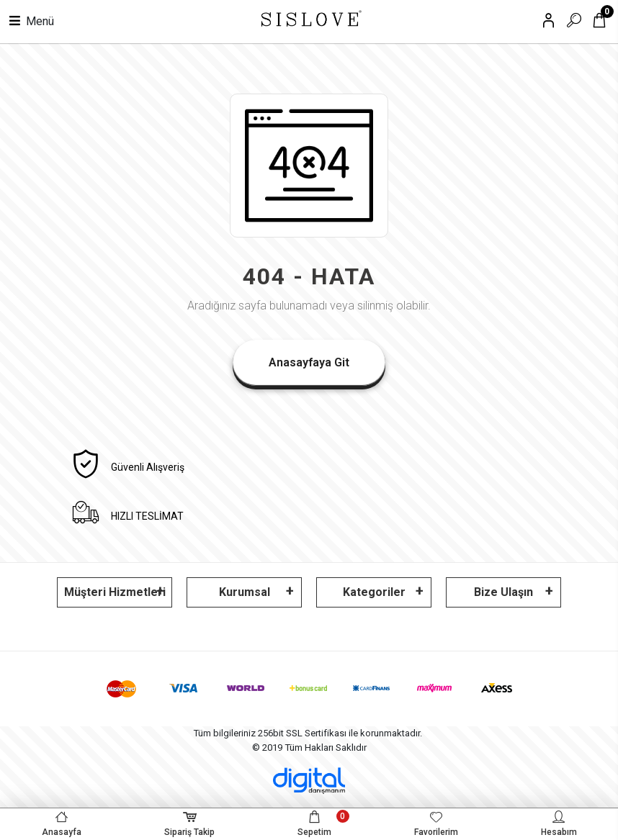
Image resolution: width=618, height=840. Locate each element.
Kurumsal (245, 592)
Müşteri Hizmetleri (115, 592)
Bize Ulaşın (503, 592)
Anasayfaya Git (309, 362)
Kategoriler (374, 592)
